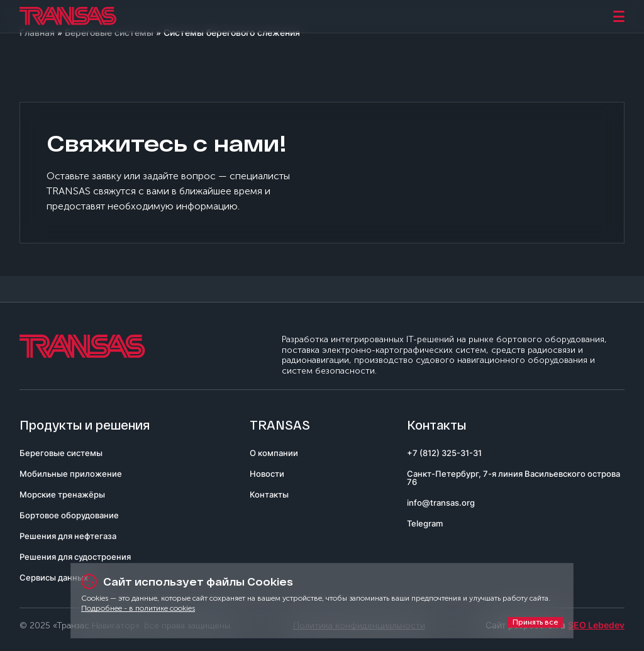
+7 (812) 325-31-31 (444, 453)
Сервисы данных (54, 577)
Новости (267, 474)
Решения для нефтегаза (68, 536)
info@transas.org (441, 503)
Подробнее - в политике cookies (138, 608)
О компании (274, 453)
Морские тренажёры (62, 494)
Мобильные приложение (71, 474)
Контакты (269, 494)
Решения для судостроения (75, 557)
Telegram (425, 523)
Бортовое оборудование (69, 515)
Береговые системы (61, 453)
